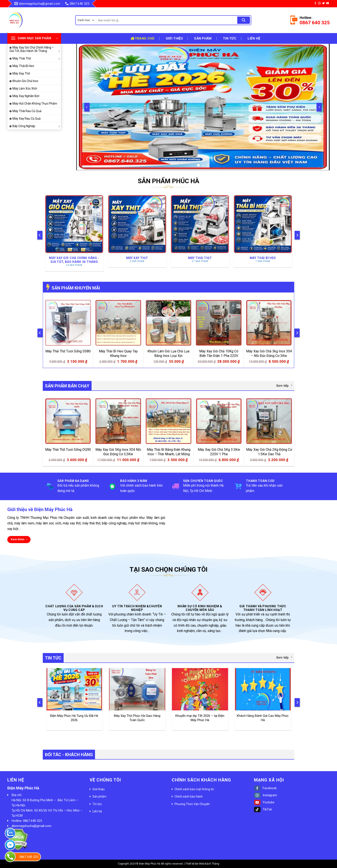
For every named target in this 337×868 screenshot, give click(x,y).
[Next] (319, 107)
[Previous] (87, 107)
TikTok (263, 809)
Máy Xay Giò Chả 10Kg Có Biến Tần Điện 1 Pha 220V (219, 353)
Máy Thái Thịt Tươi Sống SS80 (68, 351)
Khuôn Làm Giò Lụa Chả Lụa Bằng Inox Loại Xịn (168, 353)
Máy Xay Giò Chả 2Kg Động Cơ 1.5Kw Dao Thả (269, 452)
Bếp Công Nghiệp (37, 126)
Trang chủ (142, 38)
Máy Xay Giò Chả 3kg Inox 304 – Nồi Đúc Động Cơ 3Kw (269, 353)
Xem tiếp (284, 386)
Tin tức (230, 38)
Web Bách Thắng (209, 864)
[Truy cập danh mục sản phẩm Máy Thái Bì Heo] (263, 231)
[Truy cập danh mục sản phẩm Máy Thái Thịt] (200, 231)
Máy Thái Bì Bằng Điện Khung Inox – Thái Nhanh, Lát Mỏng (169, 452)
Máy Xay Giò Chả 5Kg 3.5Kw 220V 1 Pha (219, 452)
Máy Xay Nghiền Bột (26, 96)
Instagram (266, 795)
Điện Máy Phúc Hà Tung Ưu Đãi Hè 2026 (74, 718)
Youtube (264, 802)
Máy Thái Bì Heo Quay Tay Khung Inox (118, 353)
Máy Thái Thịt (37, 58)
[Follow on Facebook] (315, 3)
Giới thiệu (174, 38)
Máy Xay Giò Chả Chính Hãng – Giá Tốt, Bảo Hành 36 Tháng (35, 49)
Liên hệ (254, 38)
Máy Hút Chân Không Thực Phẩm (35, 104)
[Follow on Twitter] (323, 3)
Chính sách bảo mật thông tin (194, 789)
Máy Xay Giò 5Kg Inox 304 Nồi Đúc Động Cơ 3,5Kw (118, 452)
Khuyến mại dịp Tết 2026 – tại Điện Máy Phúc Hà (200, 718)
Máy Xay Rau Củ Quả (27, 119)
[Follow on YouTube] (328, 3)
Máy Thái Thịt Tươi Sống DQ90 (68, 450)
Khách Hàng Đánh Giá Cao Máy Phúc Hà (263, 718)
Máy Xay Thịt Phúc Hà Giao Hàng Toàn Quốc (137, 718)
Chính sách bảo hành (189, 796)
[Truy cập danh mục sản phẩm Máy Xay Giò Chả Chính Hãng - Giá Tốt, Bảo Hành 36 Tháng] (74, 233)
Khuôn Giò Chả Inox (25, 81)
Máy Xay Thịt (21, 73)
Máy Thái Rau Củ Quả (27, 111)
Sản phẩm (203, 38)
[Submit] (244, 20)
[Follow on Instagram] (319, 3)
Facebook (265, 788)
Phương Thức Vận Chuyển (192, 804)
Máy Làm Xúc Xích (25, 88)
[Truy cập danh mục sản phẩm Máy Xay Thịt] (137, 231)
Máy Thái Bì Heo (23, 66)
